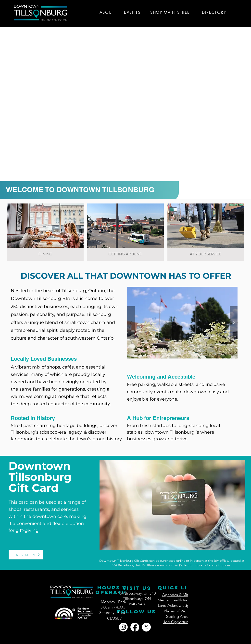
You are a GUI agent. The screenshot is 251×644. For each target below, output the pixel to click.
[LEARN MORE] (26, 555)
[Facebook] (135, 627)
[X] (146, 627)
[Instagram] (123, 627)
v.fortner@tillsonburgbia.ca (186, 565)
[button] (182, 323)
